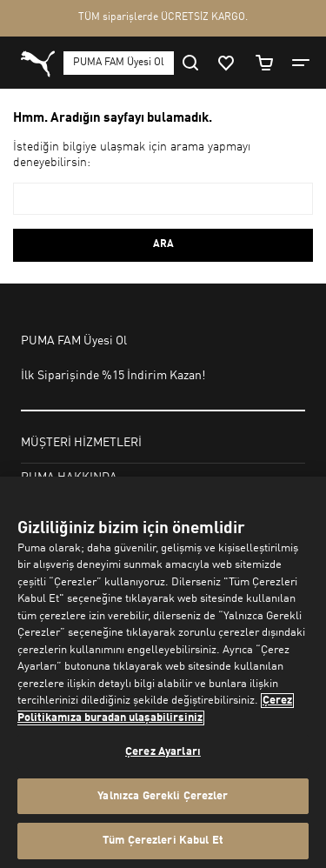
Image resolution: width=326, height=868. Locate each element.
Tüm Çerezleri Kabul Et (163, 841)
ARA (163, 244)
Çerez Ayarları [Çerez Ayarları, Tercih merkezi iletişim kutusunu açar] (163, 752)
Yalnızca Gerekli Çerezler (163, 796)
